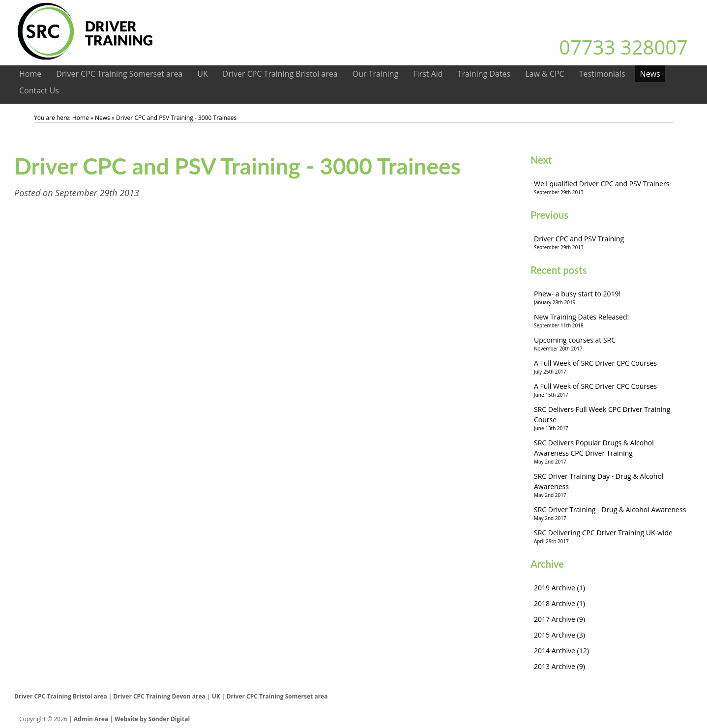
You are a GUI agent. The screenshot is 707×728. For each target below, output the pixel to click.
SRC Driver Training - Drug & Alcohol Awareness (612, 513)
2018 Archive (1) (560, 603)
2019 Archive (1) (560, 588)
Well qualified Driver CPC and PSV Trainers (612, 188)
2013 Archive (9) (560, 666)
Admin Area (91, 719)
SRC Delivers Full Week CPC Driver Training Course (612, 418)
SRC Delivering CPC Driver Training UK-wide (612, 537)
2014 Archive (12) (561, 651)
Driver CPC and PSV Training (612, 243)
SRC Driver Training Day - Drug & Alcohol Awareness (612, 485)
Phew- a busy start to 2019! (612, 298)
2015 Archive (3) (560, 635)
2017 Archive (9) (560, 619)
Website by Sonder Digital (152, 719)
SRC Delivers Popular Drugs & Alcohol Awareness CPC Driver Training (612, 452)
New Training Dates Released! (612, 321)
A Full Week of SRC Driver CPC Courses (612, 367)
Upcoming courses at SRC (612, 344)
